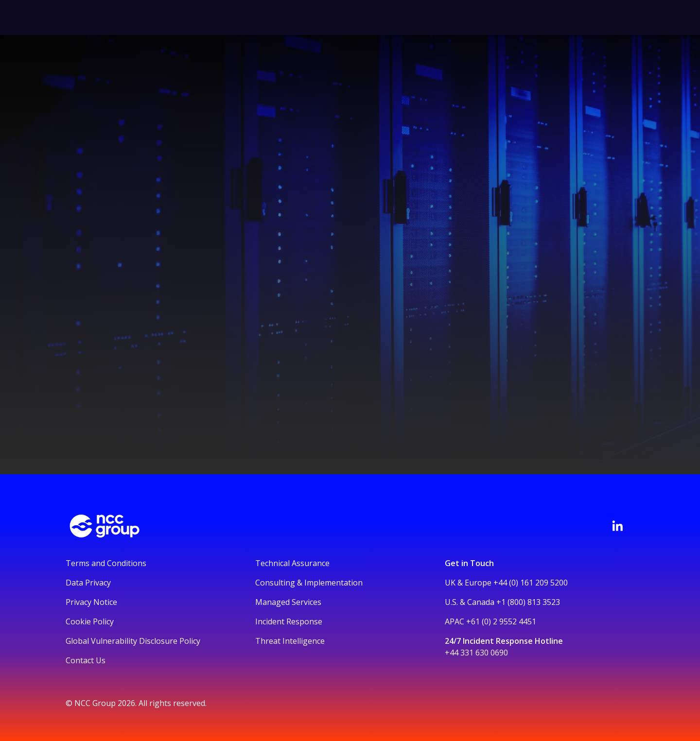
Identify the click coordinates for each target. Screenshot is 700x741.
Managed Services (288, 602)
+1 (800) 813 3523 (528, 602)
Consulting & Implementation (309, 583)
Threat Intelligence (290, 641)
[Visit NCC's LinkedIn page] (617, 526)
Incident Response (289, 621)
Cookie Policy (90, 621)
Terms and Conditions (106, 563)
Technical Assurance (292, 563)
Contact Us (86, 660)
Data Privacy (88, 583)
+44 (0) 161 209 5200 (531, 583)
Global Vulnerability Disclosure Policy (133, 641)
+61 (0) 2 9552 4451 (501, 621)
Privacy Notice (91, 602)
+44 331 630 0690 (476, 653)
